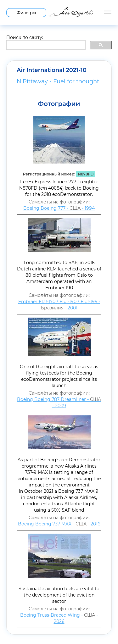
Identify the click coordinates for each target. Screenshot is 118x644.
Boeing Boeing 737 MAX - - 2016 (59, 524)
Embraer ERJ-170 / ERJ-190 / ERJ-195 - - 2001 (59, 305)
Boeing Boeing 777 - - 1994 (59, 208)
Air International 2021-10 (52, 70)
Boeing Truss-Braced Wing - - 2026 (59, 618)
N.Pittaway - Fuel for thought (58, 81)
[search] (45, 45)
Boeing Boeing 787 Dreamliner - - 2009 (59, 402)
